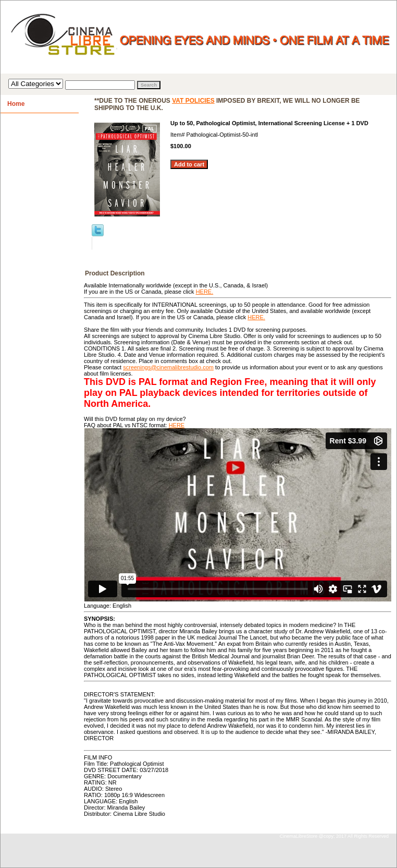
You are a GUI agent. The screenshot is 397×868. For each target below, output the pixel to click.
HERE (177, 425)
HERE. (205, 292)
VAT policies (193, 101)
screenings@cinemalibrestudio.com (168, 367)
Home (16, 104)
